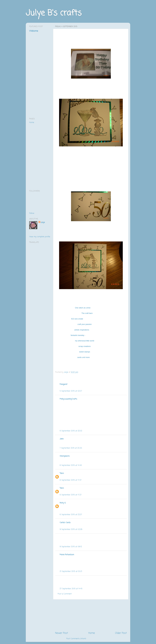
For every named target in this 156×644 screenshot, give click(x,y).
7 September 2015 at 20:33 (71, 448)
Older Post (121, 633)
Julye (43, 222)
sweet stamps (85, 352)
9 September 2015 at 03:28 (71, 529)
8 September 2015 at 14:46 (71, 465)
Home (92, 633)
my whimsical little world (85, 341)
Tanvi (62, 473)
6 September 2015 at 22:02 (71, 431)
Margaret (64, 384)
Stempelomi (65, 456)
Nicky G (63, 503)
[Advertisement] (91, 615)
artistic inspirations (82, 330)
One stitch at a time (83, 308)
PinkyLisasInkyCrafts (68, 399)
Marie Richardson (67, 555)
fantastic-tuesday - (78, 335)
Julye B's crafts (54, 13)
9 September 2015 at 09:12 (71, 547)
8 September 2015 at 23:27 (71, 515)
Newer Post (62, 633)
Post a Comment (65, 594)
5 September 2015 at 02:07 (71, 391)
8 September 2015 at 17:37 (71, 480)
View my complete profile (40, 237)
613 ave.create (77, 319)
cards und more (83, 357)
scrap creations (85, 346)
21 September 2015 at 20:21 (71, 571)
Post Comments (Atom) (76, 639)
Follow (32, 213)
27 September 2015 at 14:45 (71, 589)
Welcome (34, 31)
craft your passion (85, 324)
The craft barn (87, 313)
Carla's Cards (65, 523)
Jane (62, 439)
